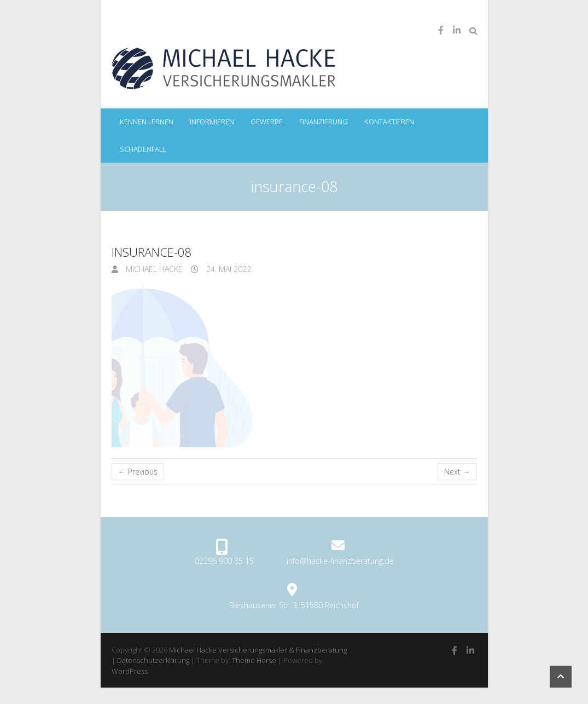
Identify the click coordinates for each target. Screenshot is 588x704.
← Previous (138, 472)
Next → (457, 472)
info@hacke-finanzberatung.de (340, 561)
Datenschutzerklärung (153, 660)
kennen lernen (147, 122)
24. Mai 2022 (228, 269)
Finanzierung (324, 122)
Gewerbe (267, 122)
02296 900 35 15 (224, 561)
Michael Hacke (153, 269)
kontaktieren (389, 122)
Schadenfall (143, 149)
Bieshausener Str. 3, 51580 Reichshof (294, 605)
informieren (212, 122)
